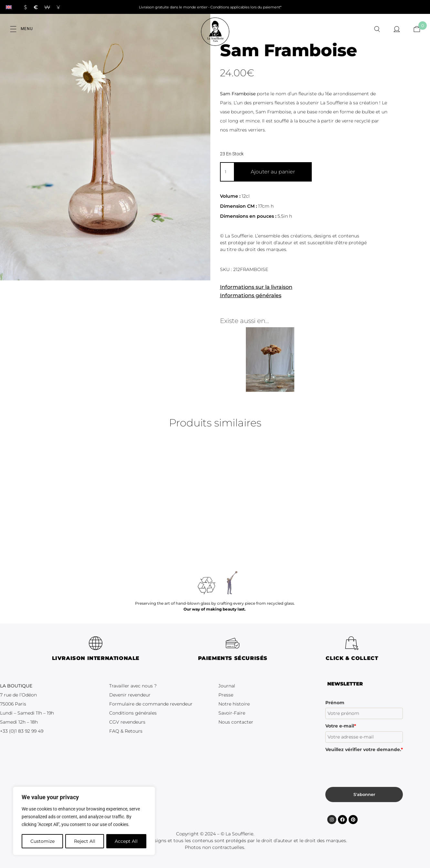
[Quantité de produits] (227, 172)
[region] (84, 821)
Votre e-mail (341, 726)
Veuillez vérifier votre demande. (364, 749)
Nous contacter (236, 722)
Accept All (126, 841)
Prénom (335, 703)
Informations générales (251, 295)
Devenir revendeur (130, 695)
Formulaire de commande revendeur (151, 704)
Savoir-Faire (232, 713)
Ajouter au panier (273, 172)
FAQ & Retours (126, 731)
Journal (227, 686)
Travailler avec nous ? (133, 686)
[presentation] (374, 767)
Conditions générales (133, 713)
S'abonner (364, 794)
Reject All (85, 841)
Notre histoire (234, 704)
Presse (226, 695)
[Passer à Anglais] (9, 7)
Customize (42, 841)
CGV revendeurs (127, 722)
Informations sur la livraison (256, 287)
